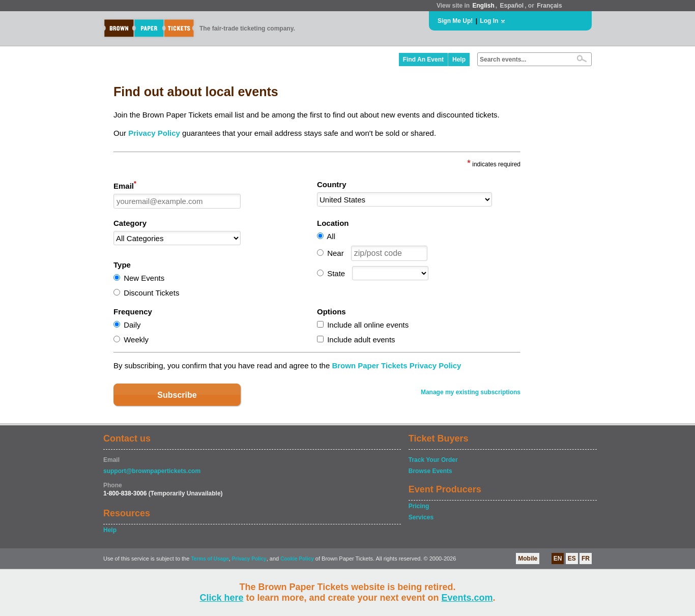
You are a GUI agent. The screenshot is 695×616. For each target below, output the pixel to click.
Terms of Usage (210, 559)
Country (332, 184)
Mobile (528, 559)
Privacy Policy (154, 133)
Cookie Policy (297, 559)
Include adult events (361, 340)
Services (421, 517)
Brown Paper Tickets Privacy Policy (396, 365)
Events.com (467, 598)
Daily (132, 325)
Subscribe (177, 395)
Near (336, 253)
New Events (144, 278)
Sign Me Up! (455, 21)
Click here (221, 598)
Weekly (136, 340)
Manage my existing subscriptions (471, 392)
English (483, 6)
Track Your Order (433, 460)
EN (558, 559)
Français (549, 6)
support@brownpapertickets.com (152, 471)
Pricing (419, 506)
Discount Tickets (151, 293)
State (336, 273)
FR (586, 559)
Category (130, 223)
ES (572, 559)
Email (125, 185)
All (331, 236)
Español (512, 6)
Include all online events (368, 325)
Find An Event (423, 60)
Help (459, 60)
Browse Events (430, 471)
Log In (489, 21)
